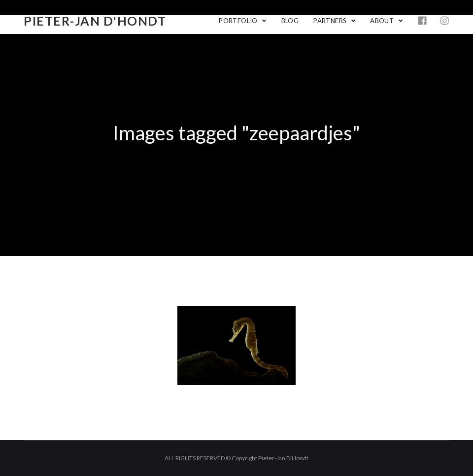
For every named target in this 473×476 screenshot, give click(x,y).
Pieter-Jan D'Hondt (95, 21)
